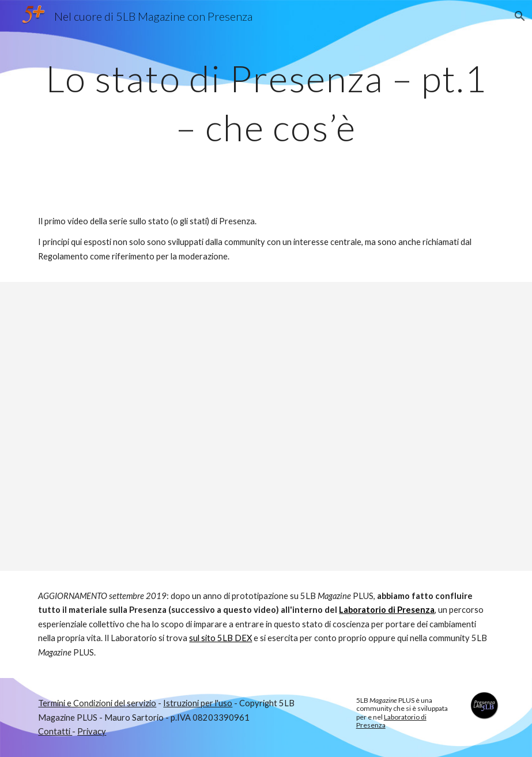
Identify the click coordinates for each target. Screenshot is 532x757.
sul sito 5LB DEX (220, 638)
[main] (266, 98)
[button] (518, 16)
